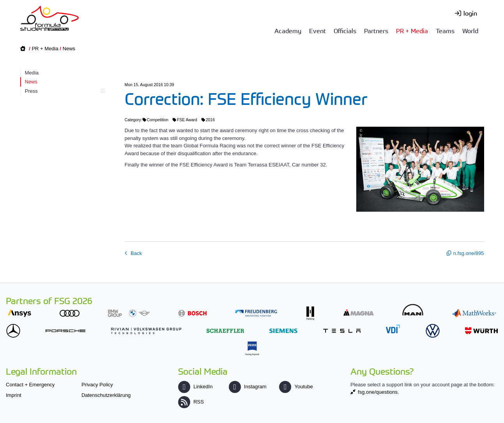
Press (64, 91)
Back (136, 253)
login (470, 13)
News (69, 49)
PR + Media (412, 30)
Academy (288, 30)
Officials (345, 30)
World (470, 30)
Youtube (296, 387)
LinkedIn (195, 387)
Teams (445, 30)
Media (32, 73)
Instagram (248, 387)
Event (317, 30)
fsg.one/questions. (378, 392)
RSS (191, 402)
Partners (376, 30)
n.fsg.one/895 (469, 253)
